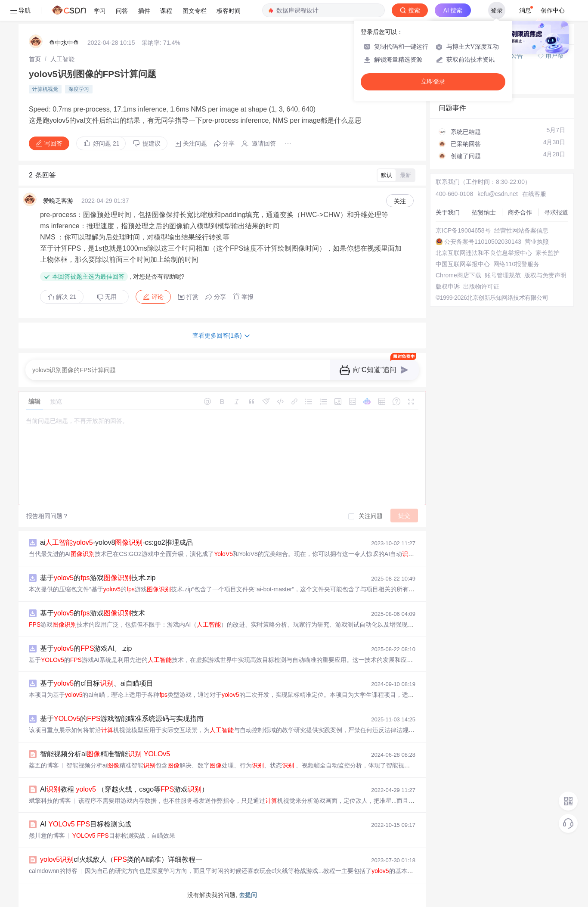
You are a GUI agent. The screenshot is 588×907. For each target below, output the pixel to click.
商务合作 (520, 212)
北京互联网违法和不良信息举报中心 (484, 253)
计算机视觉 (45, 89)
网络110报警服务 (516, 264)
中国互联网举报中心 (463, 264)
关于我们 (448, 212)
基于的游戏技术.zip (98, 578)
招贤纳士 (484, 212)
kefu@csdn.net (498, 194)
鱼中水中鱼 (64, 43)
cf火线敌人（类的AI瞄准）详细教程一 (121, 859)
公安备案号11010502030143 (483, 242)
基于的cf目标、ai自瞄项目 (97, 683)
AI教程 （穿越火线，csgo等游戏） (124, 789)
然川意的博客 (47, 836)
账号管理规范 (503, 275)
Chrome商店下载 (458, 275)
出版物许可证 (481, 286)
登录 (497, 10)
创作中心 (553, 10)
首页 (35, 59)
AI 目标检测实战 (86, 824)
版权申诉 (448, 286)
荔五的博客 (44, 765)
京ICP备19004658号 (463, 230)
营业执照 (537, 242)
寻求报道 (556, 212)
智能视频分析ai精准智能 (105, 754)
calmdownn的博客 (53, 871)
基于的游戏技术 (93, 613)
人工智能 (62, 59)
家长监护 (548, 253)
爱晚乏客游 (58, 201)
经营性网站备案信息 (521, 230)
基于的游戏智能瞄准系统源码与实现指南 (122, 719)
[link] (35, 59)
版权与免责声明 (545, 275)
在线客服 (534, 194)
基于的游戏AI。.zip (86, 648)
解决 (62, 297)
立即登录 (433, 82)
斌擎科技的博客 (50, 801)
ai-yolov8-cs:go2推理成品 (116, 542)
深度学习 (79, 89)
